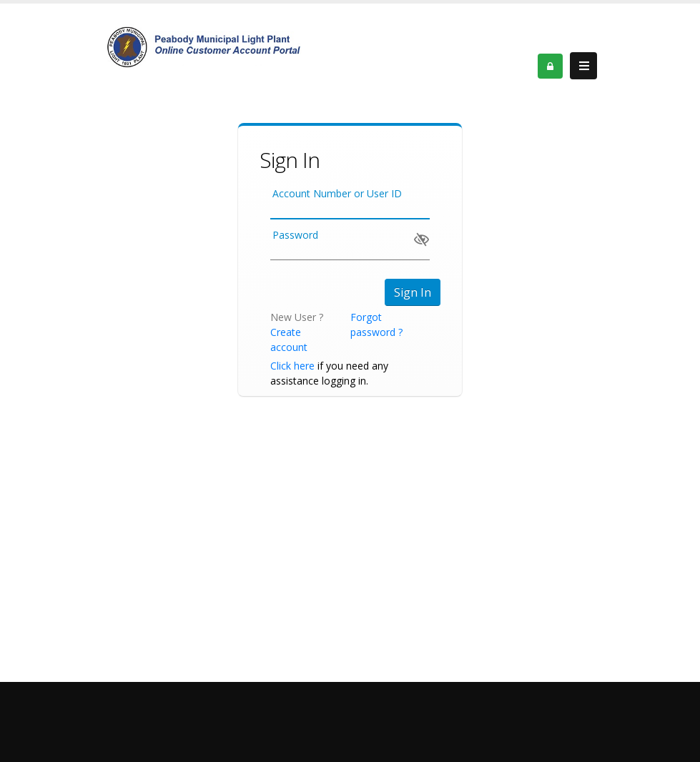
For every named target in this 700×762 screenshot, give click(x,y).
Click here (292, 366)
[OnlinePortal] (204, 46)
